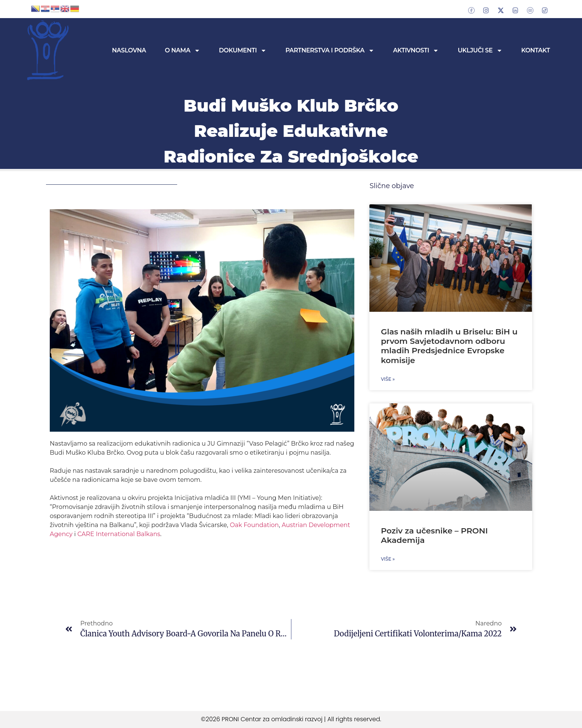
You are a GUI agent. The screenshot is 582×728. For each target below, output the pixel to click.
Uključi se (480, 51)
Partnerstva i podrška (330, 51)
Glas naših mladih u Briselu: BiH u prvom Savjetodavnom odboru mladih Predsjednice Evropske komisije (449, 346)
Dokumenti (243, 51)
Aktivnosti (416, 51)
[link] (254, 525)
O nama (182, 51)
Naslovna (129, 50)
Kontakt (536, 50)
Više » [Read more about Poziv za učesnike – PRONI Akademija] (388, 559)
